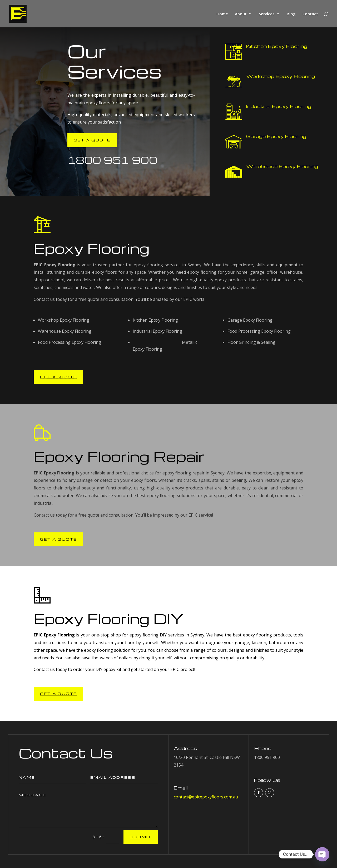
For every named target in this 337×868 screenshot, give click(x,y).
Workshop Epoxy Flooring (281, 76)
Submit (141, 837)
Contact (310, 14)
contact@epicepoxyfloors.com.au (206, 797)
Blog (291, 14)
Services (267, 14)
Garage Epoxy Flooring (276, 136)
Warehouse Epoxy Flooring (282, 166)
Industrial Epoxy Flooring (279, 106)
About (241, 14)
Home (222, 14)
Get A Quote (92, 140)
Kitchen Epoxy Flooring (277, 46)
